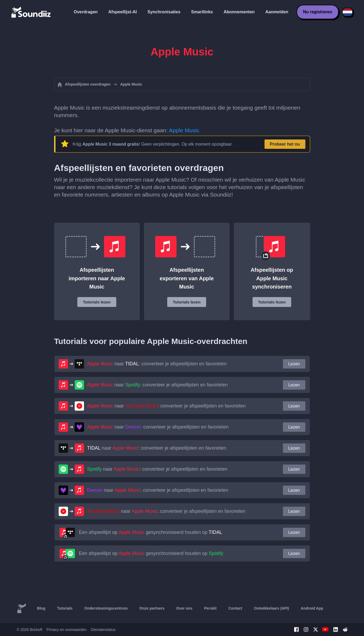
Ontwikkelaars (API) (271, 608)
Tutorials (65, 608)
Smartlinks (202, 12)
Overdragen (86, 12)
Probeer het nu (285, 144)
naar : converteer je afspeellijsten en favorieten (157, 364)
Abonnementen (239, 12)
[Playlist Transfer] (31, 12)
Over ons (184, 608)
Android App (312, 608)
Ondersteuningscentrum (106, 608)
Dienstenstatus (103, 630)
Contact (235, 608)
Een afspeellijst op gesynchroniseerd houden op (151, 532)
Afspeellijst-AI (123, 12)
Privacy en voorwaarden (66, 630)
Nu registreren (317, 12)
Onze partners (152, 608)
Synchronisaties (164, 12)
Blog (41, 608)
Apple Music (184, 130)
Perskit (210, 608)
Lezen (294, 364)
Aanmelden (277, 12)
